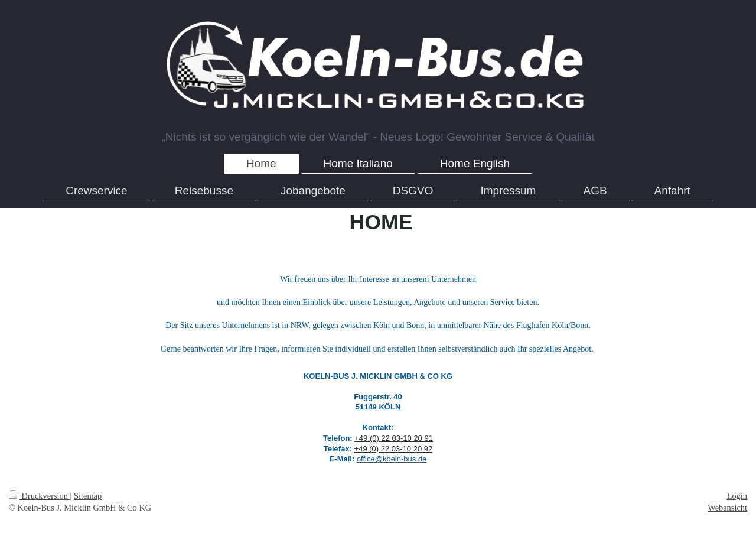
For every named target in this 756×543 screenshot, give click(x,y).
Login (737, 496)
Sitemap (88, 496)
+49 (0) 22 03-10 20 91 (394, 438)
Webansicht (727, 508)
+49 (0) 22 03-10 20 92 (394, 449)
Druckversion (40, 496)
